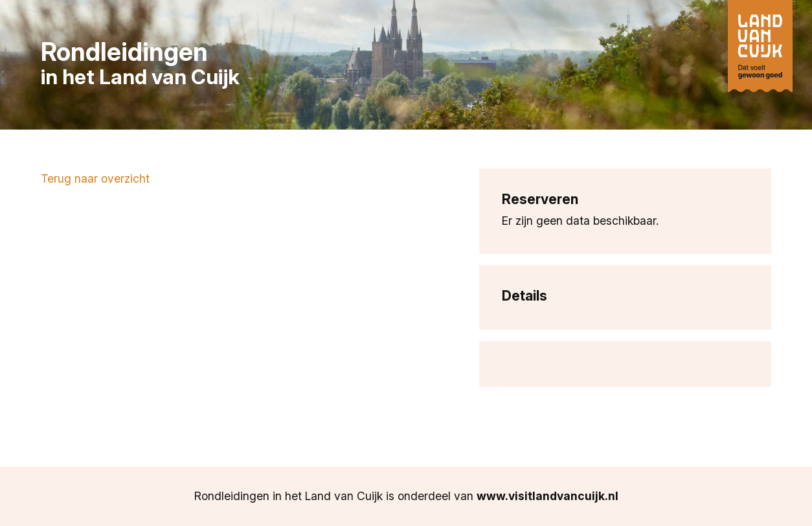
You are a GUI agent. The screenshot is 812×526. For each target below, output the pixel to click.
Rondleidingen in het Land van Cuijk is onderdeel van (406, 496)
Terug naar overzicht (95, 178)
